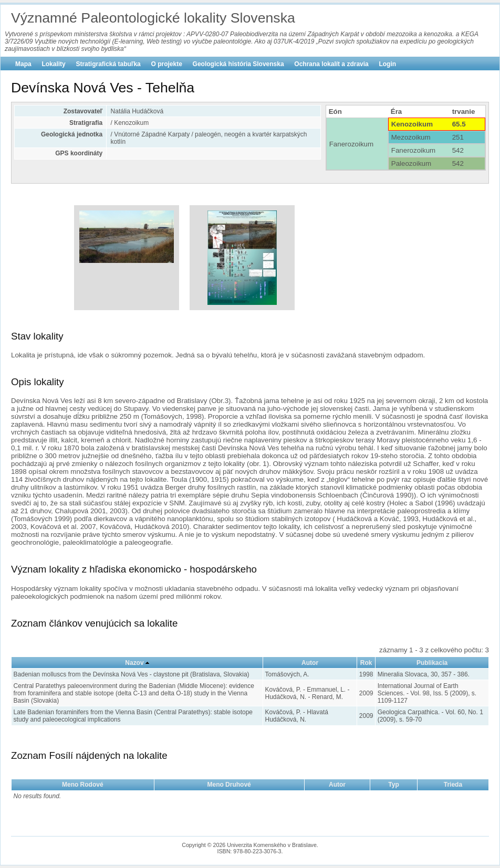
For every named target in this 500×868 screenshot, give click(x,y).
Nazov (134, 663)
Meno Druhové (229, 785)
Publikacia (432, 663)
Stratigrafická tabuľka (108, 64)
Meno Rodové (83, 785)
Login (387, 64)
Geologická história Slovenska (238, 64)
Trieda (453, 785)
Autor (310, 663)
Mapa (23, 64)
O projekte (167, 64)
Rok (366, 663)
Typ (393, 785)
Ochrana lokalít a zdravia (331, 64)
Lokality (53, 64)
